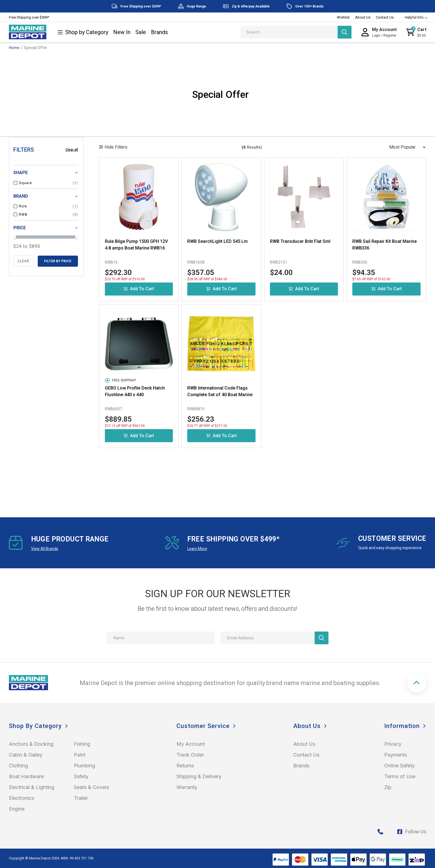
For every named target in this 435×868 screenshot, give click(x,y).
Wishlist (343, 17)
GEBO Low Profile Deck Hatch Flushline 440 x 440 (135, 391)
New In (122, 32)
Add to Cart (139, 289)
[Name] (161, 638)
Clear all (72, 150)
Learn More (197, 549)
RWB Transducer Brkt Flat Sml (300, 241)
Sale (141, 32)
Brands (159, 32)
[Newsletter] (322, 638)
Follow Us (412, 832)
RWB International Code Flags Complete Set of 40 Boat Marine (220, 391)
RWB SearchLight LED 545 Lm (217, 241)
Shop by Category (83, 32)
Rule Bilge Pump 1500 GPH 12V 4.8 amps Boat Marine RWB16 (136, 245)
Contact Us (385, 17)
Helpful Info (413, 17)
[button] (417, 683)
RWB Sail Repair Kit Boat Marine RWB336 (385, 245)
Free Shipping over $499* (29, 17)
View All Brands (45, 549)
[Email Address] (274, 638)
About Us (363, 17)
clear (23, 261)
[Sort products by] (406, 147)
